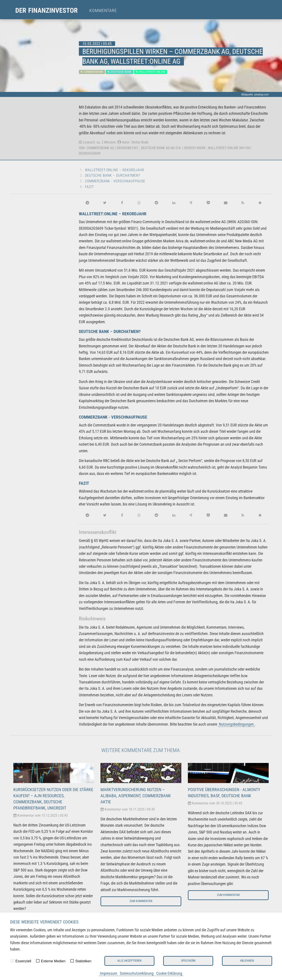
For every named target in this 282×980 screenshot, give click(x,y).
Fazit (89, 187)
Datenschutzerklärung (137, 973)
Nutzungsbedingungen (236, 724)
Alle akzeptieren (129, 961)
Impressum (109, 973)
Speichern (188, 961)
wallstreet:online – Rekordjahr (115, 170)
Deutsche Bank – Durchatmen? (112, 175)
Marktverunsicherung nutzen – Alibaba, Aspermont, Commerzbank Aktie (136, 796)
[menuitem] (51, 10)
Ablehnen (247, 961)
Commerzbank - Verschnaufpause (115, 181)
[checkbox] (12, 961)
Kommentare (103, 10)
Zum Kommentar (141, 901)
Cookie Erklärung (169, 973)
